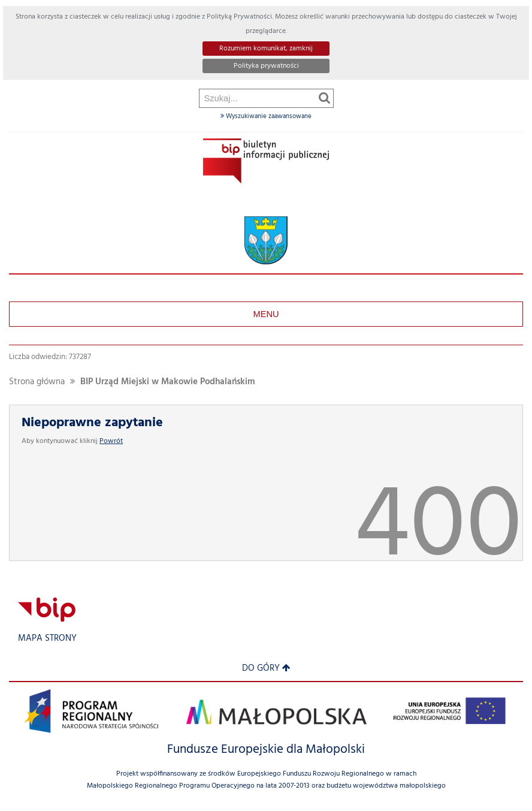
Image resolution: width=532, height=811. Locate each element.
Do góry (266, 669)
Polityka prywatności (266, 66)
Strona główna (37, 382)
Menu (266, 314)
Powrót (111, 441)
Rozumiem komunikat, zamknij (266, 49)
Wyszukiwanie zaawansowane (266, 116)
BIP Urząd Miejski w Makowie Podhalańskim (168, 382)
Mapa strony (47, 639)
